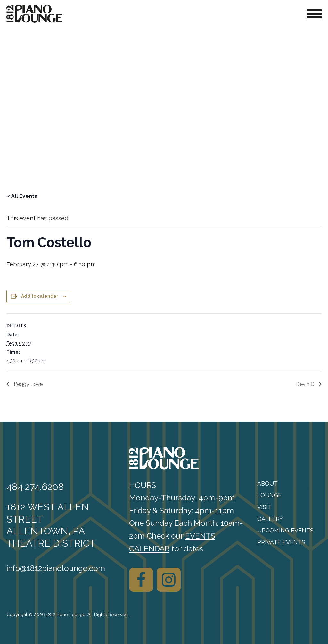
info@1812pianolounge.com (56, 568)
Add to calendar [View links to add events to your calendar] (40, 296)
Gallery (270, 519)
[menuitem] (289, 484)
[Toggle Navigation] (314, 14)
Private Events (281, 542)
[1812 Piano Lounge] (34, 14)
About (267, 484)
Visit (264, 507)
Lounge (269, 495)
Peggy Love (28, 384)
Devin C (306, 384)
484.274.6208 (35, 487)
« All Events (22, 196)
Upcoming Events (285, 530)
